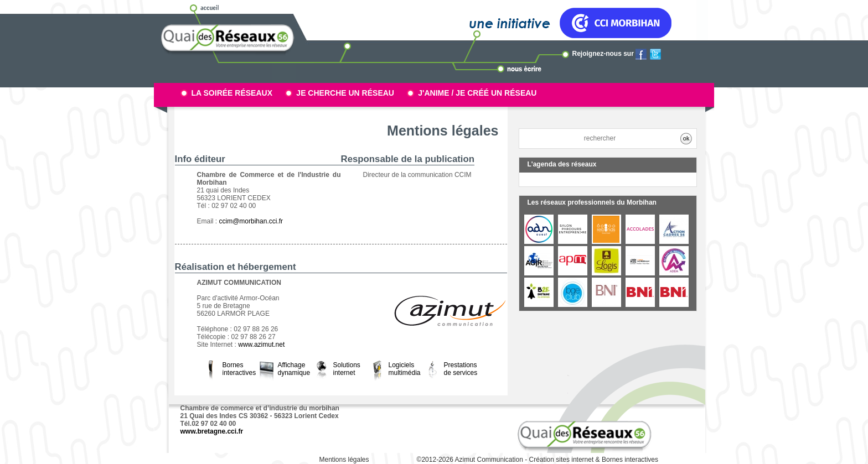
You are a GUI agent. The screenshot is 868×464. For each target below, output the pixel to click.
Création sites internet (562, 460)
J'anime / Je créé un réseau (477, 93)
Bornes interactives (239, 369)
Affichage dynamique (294, 369)
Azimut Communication (489, 460)
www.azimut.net (261, 345)
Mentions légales (344, 460)
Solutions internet (347, 369)
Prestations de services (461, 369)
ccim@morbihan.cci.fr (251, 221)
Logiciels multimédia (405, 369)
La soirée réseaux (232, 93)
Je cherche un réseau (345, 93)
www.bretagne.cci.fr (212, 431)
